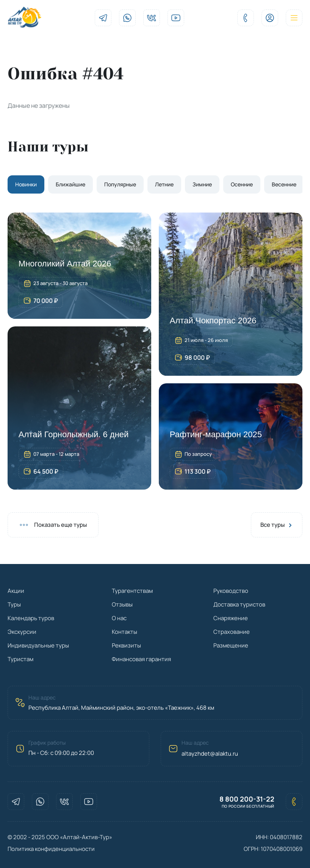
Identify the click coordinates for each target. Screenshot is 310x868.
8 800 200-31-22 (247, 799)
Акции (16, 591)
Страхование (232, 632)
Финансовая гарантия (141, 659)
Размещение (231, 645)
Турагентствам (132, 591)
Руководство (231, 591)
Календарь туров (31, 618)
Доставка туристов (239, 604)
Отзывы (122, 604)
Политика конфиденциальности (51, 849)
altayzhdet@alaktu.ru (210, 754)
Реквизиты (126, 645)
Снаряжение (231, 618)
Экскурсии (22, 632)
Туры (14, 604)
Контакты (124, 632)
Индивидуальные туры (38, 645)
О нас (119, 618)
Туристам (20, 659)
